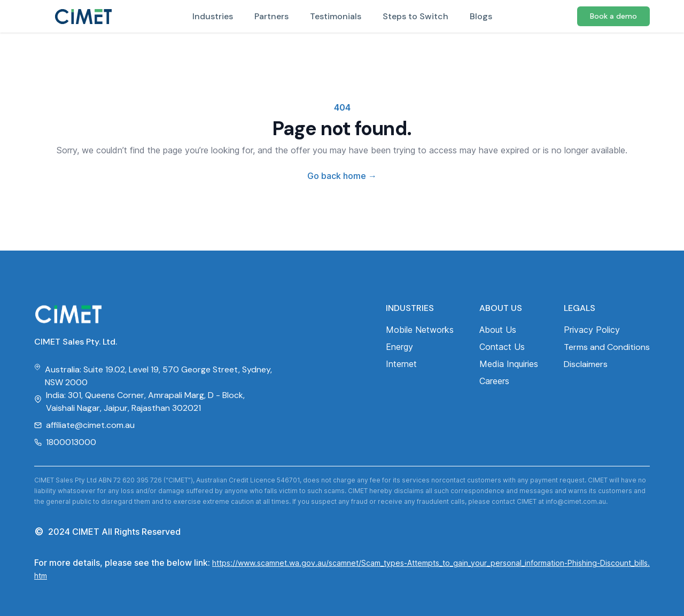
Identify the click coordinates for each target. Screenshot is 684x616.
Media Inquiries (509, 364)
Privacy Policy (592, 330)
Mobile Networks (420, 330)
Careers (494, 381)
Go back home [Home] (342, 176)
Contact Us (502, 347)
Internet (401, 364)
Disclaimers (586, 364)
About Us (498, 330)
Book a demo (613, 16)
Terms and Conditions (607, 347)
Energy (399, 347)
